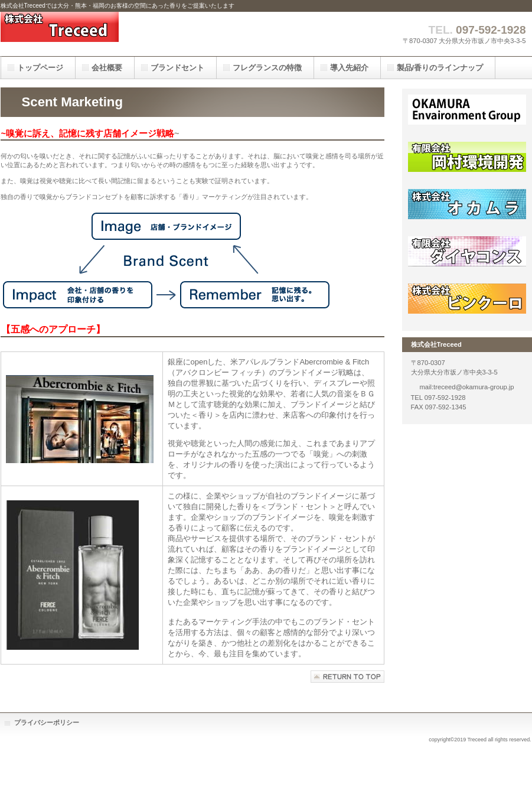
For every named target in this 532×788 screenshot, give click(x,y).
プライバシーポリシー (47, 722)
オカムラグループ (467, 115)
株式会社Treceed (119, 34)
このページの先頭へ (347, 677)
